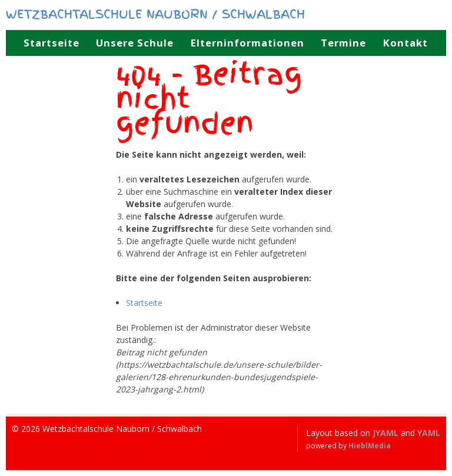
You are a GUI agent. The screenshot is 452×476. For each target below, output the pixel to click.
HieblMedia (370, 446)
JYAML (385, 433)
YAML (429, 433)
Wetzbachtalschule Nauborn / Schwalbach (155, 14)
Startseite (144, 303)
